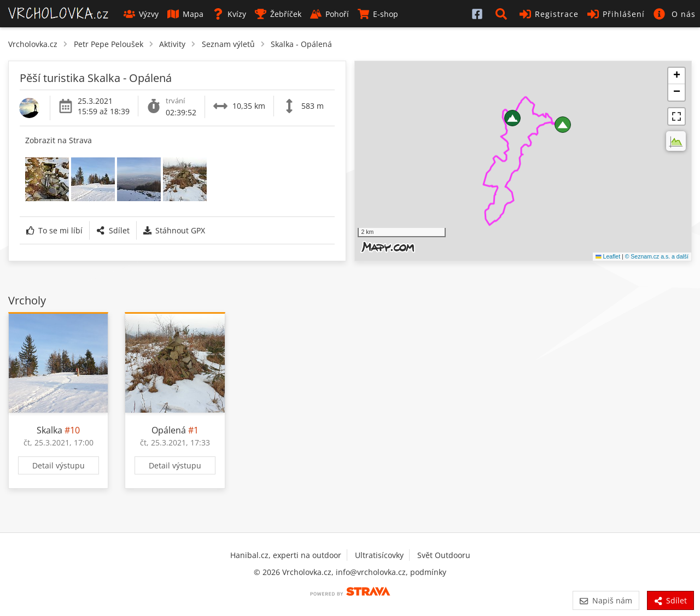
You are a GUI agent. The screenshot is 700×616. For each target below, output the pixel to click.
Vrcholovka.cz (33, 44)
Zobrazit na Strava (59, 140)
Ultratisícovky (379, 555)
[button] (503, 14)
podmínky (428, 572)
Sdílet (113, 230)
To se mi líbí (54, 230)
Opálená (169, 430)
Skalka (49, 430)
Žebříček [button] (278, 14)
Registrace (549, 14)
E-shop (378, 14)
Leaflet (608, 256)
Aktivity (172, 44)
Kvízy (229, 14)
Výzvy (141, 14)
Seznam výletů (228, 44)
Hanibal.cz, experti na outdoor (286, 555)
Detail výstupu (59, 465)
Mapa (185, 14)
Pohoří (329, 14)
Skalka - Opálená (301, 44)
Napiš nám (606, 600)
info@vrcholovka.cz (371, 572)
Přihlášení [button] (616, 14)
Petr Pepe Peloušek (109, 44)
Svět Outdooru (444, 555)
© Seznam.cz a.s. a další (657, 256)
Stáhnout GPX (174, 230)
